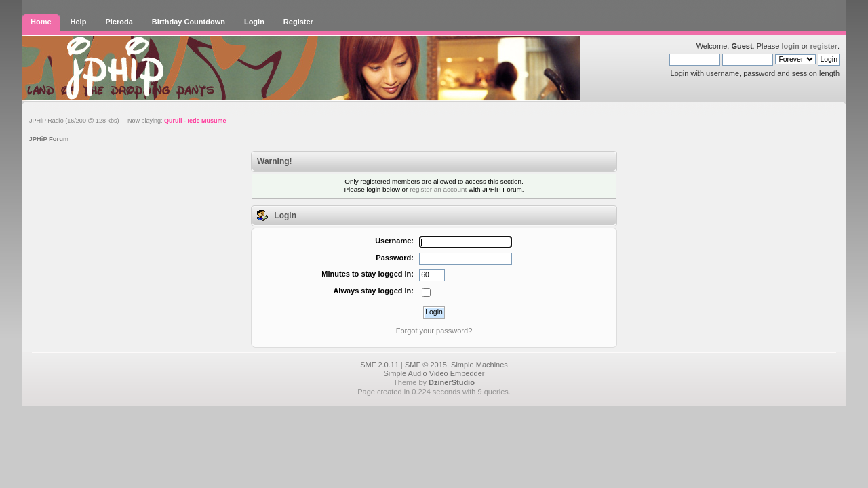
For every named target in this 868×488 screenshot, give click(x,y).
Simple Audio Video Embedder (434, 373)
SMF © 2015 (426, 365)
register (824, 46)
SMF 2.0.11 (379, 365)
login (790, 46)
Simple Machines (479, 365)
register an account (438, 189)
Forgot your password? (434, 331)
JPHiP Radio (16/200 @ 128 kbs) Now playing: (128, 121)
